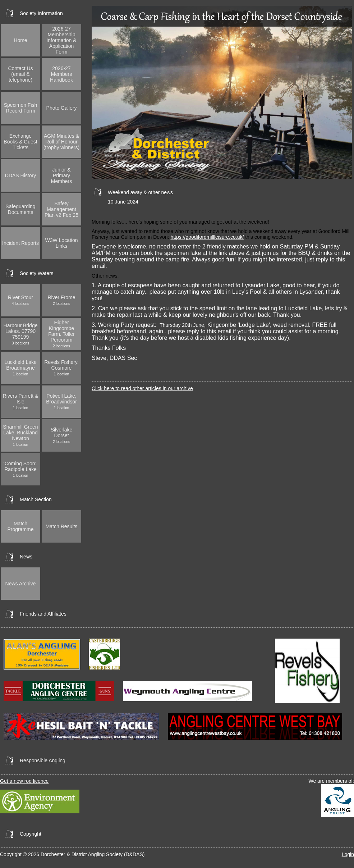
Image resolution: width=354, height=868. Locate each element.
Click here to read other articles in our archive (142, 388)
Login (348, 854)
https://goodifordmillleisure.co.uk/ (207, 237)
